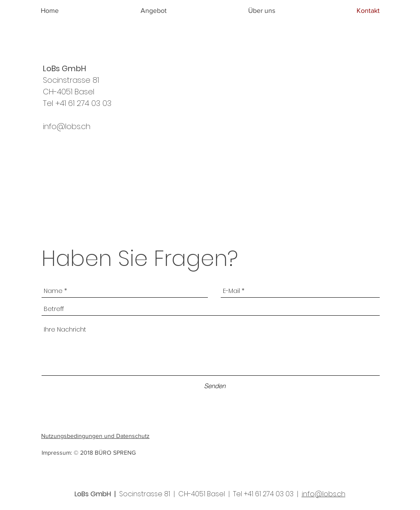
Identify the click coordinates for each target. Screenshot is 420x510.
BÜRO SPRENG (115, 453)
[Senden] (215, 386)
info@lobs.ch (67, 126)
